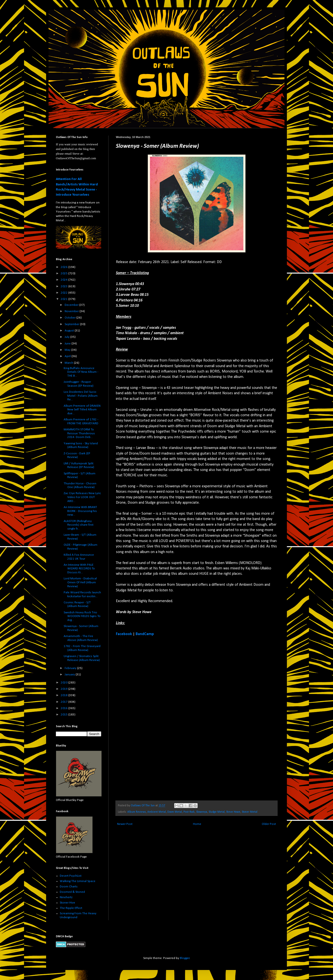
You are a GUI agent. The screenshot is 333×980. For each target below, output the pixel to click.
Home (197, 824)
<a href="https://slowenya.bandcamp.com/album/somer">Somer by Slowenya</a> (159, 718)
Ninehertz (66, 897)
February (71, 668)
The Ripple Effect (71, 908)
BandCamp (145, 634)
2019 (65, 689)
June (68, 344)
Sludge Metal (217, 812)
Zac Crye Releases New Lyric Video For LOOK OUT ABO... (82, 497)
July (67, 337)
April (68, 356)
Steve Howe (233, 812)
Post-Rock (189, 812)
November (72, 311)
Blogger (185, 958)
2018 (65, 695)
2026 (65, 267)
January (70, 675)
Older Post (269, 824)
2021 (65, 299)
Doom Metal (175, 812)
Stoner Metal (250, 812)
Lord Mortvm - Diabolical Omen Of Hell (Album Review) (80, 582)
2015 (65, 715)
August (70, 331)
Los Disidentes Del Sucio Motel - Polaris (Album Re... (81, 396)
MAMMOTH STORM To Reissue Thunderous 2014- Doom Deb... (79, 433)
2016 (65, 708)
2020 (65, 683)
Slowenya (202, 812)
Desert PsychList (71, 876)
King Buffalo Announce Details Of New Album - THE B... (81, 372)
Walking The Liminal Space (78, 881)
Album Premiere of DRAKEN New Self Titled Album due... (82, 410)
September (72, 324)
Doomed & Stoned (72, 892)
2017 (65, 702)
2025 (65, 273)
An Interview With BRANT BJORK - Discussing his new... (80, 511)
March (69, 363)
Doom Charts (69, 887)
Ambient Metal (157, 812)
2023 (65, 286)
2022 (65, 293)
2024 (65, 280)
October (71, 318)
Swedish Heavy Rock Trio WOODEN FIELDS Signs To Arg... (82, 616)
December (72, 305)
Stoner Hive (67, 903)
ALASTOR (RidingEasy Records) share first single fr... (79, 525)
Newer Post (125, 824)
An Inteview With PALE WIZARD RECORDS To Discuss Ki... (79, 569)
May (68, 350)
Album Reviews (137, 812)
